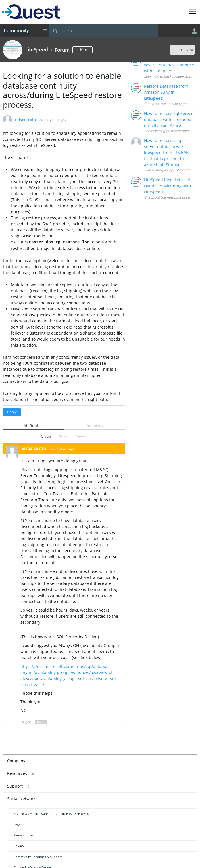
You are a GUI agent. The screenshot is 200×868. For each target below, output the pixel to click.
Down (30, 722)
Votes (64, 436)
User (194, 31)
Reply (12, 412)
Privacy (19, 846)
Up (23, 722)
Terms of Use (23, 835)
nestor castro (34, 448)
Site (45, 31)
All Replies (34, 426)
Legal (17, 824)
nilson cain (25, 120)
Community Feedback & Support (38, 857)
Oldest (46, 436)
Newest (82, 436)
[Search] (104, 31)
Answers (95, 426)
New (184, 50)
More (87, 50)
